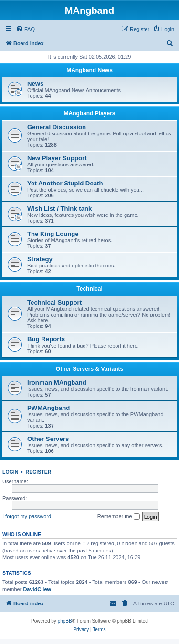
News (35, 84)
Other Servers (48, 439)
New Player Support (57, 158)
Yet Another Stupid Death (65, 183)
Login (10, 472)
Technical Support (54, 302)
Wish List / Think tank (59, 209)
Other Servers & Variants (89, 369)
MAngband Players (89, 113)
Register (39, 472)
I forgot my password (27, 516)
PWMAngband (48, 408)
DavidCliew (37, 589)
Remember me (119, 517)
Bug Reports (46, 339)
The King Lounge (53, 234)
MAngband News (89, 70)
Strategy (40, 259)
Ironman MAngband (57, 383)
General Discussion (57, 127)
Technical (89, 289)
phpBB (65, 621)
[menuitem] (25, 29)
